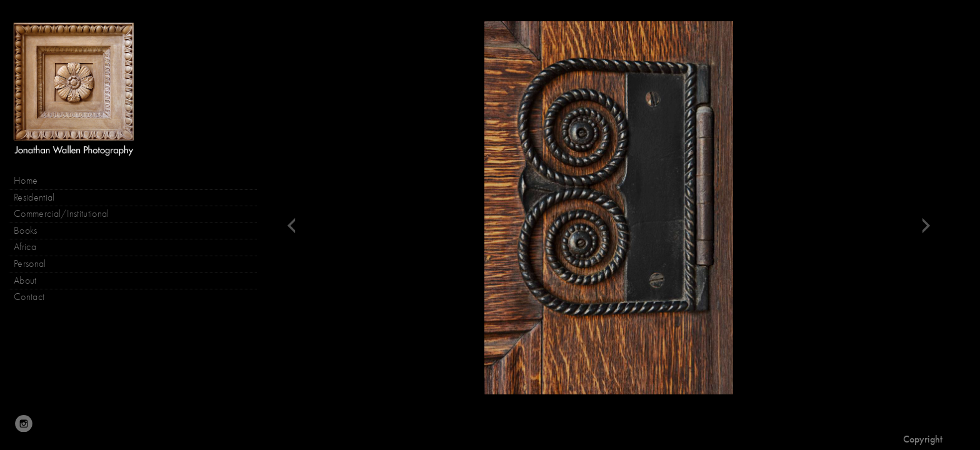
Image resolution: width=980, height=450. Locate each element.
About (25, 281)
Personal (30, 264)
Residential (34, 197)
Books (32, 231)
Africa (25, 247)
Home (26, 181)
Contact (29, 297)
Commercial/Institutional (62, 214)
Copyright (923, 439)
